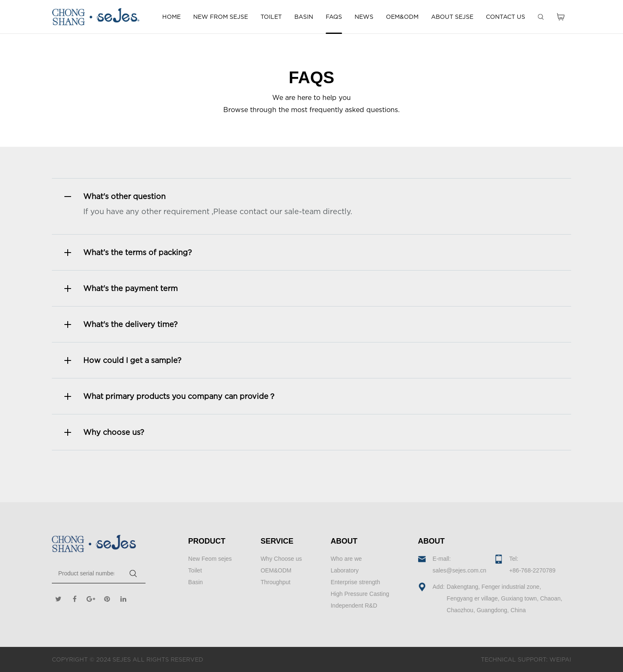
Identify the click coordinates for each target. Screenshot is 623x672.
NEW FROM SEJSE (221, 17)
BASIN (304, 17)
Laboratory (345, 570)
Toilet (195, 570)
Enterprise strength (355, 582)
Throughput (276, 582)
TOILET (271, 17)
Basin (195, 582)
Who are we (346, 559)
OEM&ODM (402, 17)
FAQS (334, 17)
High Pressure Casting (360, 594)
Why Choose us (281, 559)
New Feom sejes (210, 559)
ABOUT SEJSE (452, 17)
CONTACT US (506, 17)
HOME (171, 17)
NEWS (364, 17)
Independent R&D (354, 606)
